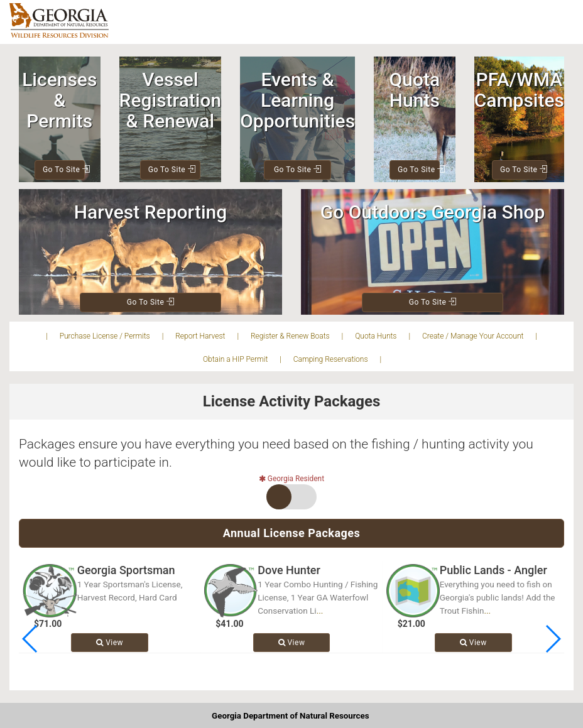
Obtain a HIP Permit (235, 359)
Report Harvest (200, 336)
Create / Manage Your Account (473, 336)
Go (64, 170)
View (110, 643)
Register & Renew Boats (290, 336)
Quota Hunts (376, 336)
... (320, 611)
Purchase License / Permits (105, 336)
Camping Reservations (331, 359)
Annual (292, 533)
